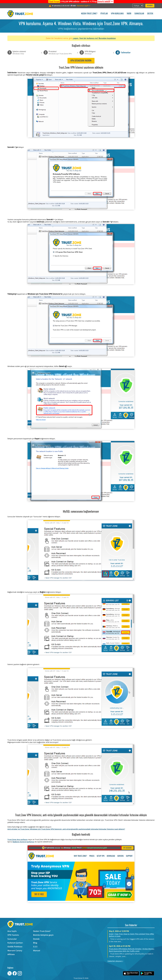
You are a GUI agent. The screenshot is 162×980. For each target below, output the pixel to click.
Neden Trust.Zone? (89, 14)
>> (105, 1)
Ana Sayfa (12, 931)
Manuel (37, 950)
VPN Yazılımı (13, 935)
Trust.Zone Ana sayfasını (17, 839)
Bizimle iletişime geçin (43, 935)
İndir (129, 14)
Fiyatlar (104, 14)
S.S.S (35, 947)
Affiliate (11, 954)
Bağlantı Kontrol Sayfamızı (24, 842)
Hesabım (150, 6)
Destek (150, 14)
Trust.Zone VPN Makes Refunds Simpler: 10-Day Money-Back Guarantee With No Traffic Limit (132, 950)
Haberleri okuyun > (115, 961)
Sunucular (139, 14)
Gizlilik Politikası (15, 947)
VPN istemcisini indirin (81, 61)
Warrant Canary (15, 950)
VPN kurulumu (117, 14)
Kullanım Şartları (15, 943)
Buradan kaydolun (107, 38)
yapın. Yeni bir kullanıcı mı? (86, 38)
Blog (35, 943)
